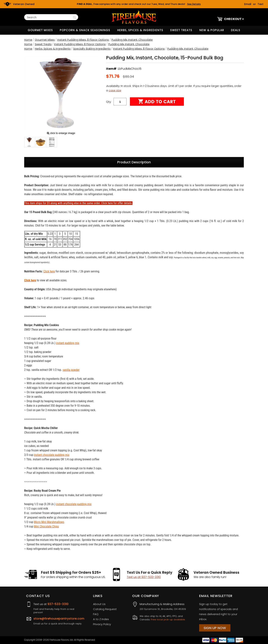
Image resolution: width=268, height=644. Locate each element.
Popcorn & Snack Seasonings (85, 30)
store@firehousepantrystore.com (59, 619)
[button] (29, 143)
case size (115, 90)
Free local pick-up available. (168, 619)
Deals (236, 30)
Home (28, 40)
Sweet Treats (181, 30)
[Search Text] (50, 17)
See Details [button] (194, 4)
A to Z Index (101, 619)
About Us (99, 604)
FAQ (96, 614)
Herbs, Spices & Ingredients (140, 30)
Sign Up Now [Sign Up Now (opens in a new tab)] (215, 628)
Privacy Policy (102, 624)
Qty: (109, 102)
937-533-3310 (58, 604)
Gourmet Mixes (40, 30)
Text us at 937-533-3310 (144, 577)
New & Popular (212, 30)
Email (248, 4)
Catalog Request (105, 609)
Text (260, 4)
